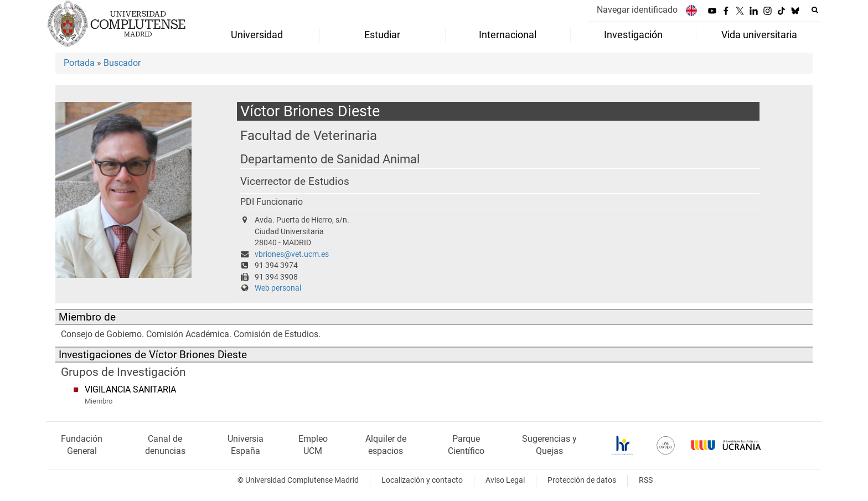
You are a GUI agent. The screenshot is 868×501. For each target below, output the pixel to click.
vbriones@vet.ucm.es (292, 254)
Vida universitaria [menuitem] (759, 35)
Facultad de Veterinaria (309, 135)
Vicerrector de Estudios (295, 182)
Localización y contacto (422, 480)
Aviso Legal (505, 480)
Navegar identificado (637, 10)
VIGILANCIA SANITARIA (130, 389)
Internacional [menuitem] (508, 35)
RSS (646, 480)
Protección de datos (582, 480)
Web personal (278, 288)
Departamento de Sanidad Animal (330, 159)
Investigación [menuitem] (633, 35)
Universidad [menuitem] (257, 35)
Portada (79, 63)
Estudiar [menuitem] (382, 35)
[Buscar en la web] (815, 10)
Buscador (122, 63)
